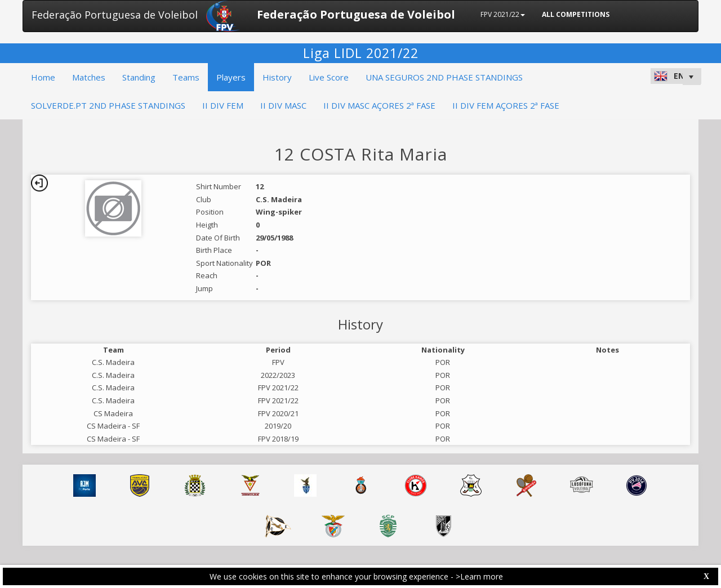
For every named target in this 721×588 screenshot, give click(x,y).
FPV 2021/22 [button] (503, 14)
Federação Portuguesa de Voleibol (115, 15)
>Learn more (479, 576)
